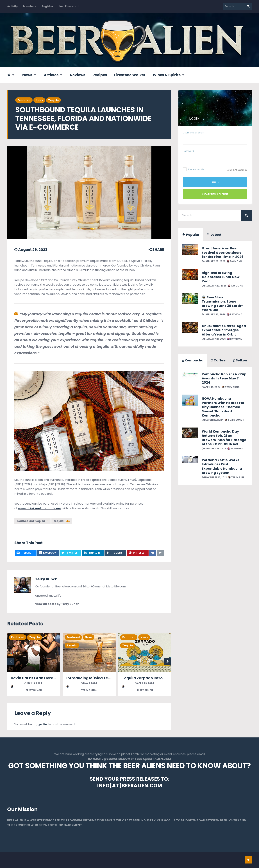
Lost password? (237, 170)
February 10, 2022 (214, 448)
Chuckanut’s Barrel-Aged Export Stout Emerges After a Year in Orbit (224, 330)
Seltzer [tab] (240, 360)
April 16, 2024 (211, 387)
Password (188, 151)
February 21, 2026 (214, 339)
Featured (24, 100)
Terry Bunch (46, 579)
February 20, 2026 (214, 286)
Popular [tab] (191, 235)
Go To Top (248, 860)
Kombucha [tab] (193, 360)
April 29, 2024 (144, 683)
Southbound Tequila (32, 521)
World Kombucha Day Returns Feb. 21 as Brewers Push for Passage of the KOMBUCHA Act (224, 438)
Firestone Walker (130, 75)
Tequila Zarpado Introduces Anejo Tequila (161, 678)
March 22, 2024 (213, 420)
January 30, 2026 (214, 314)
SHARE (156, 250)
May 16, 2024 (33, 683)
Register (48, 6)
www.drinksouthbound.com (40, 508)
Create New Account (215, 194)
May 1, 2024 (89, 683)
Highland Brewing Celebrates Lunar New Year (221, 277)
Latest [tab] (214, 235)
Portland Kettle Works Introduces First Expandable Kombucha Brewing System (222, 466)
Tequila (53, 100)
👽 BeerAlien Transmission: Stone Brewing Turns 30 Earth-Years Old (222, 304)
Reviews (78, 75)
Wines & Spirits (167, 75)
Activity (13, 6)
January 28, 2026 (214, 261)
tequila (62, 521)
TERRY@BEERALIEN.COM (153, 759)
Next (168, 661)
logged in (40, 724)
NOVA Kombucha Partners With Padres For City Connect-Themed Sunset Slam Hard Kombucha (223, 407)
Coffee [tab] (218, 360)
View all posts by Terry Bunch (57, 604)
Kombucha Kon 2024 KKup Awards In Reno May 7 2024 (224, 378)
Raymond (234, 261)
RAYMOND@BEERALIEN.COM (109, 759)
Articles (51, 75)
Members (30, 6)
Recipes (100, 75)
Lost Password (69, 6)
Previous (11, 661)
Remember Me (194, 169)
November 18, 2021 (214, 477)
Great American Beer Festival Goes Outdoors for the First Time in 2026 (223, 252)
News (27, 75)
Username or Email (193, 133)
